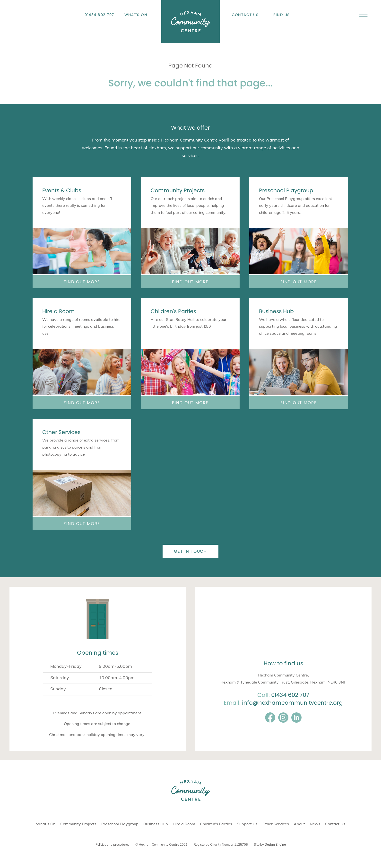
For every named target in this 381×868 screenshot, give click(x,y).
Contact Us (245, 15)
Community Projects (178, 190)
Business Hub (276, 311)
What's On (136, 15)
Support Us (247, 824)
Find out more (82, 282)
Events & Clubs (62, 190)
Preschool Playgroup (286, 190)
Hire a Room (58, 311)
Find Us (282, 15)
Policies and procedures (112, 845)
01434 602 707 (99, 15)
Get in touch (190, 551)
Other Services (61, 432)
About (299, 824)
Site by (270, 845)
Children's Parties (173, 311)
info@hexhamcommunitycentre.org (292, 703)
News (315, 824)
